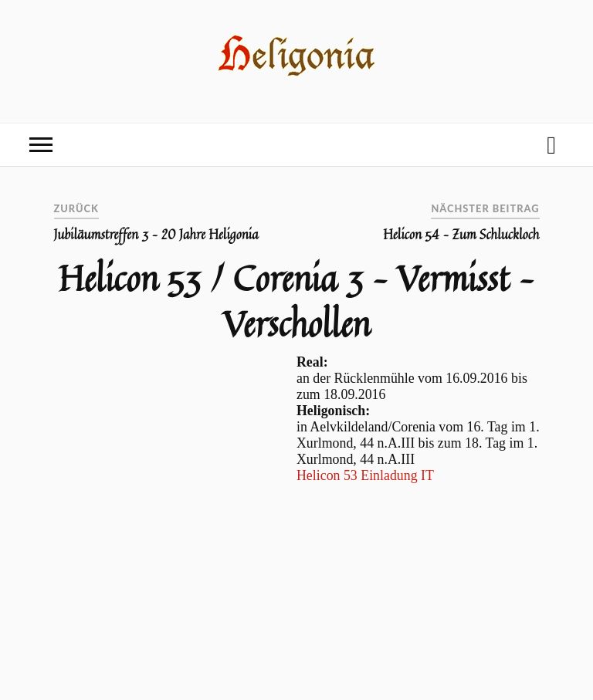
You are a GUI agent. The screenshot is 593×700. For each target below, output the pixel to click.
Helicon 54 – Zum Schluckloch (461, 235)
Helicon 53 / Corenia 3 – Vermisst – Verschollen (296, 301)
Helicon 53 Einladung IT (365, 475)
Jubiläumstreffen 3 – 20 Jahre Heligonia (156, 235)
